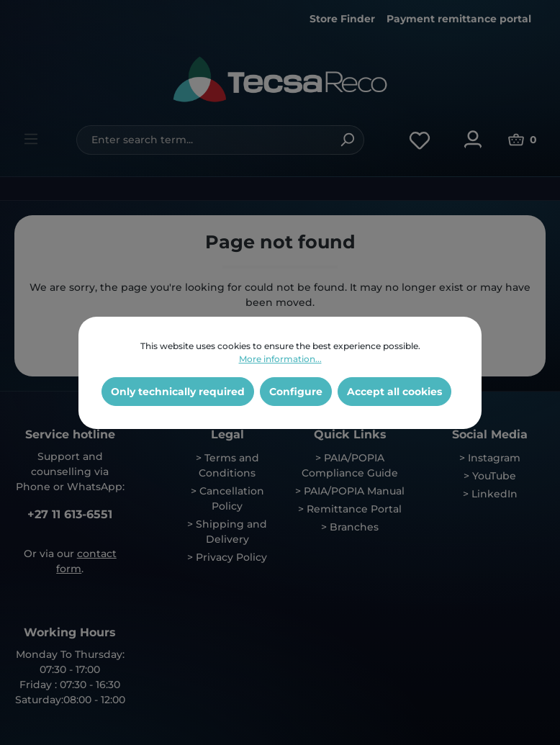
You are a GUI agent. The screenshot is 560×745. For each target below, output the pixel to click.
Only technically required (178, 392)
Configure (296, 392)
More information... (280, 359)
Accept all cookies (394, 392)
